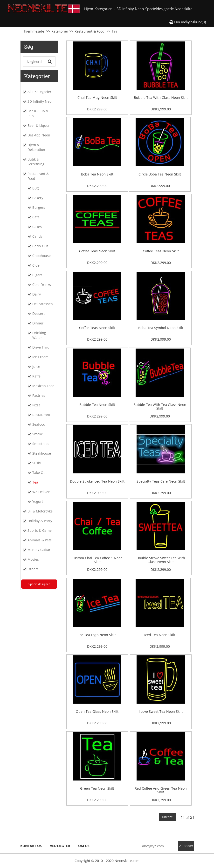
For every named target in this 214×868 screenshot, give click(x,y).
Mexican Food (43, 386)
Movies (33, 559)
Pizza (36, 405)
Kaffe (36, 376)
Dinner (38, 323)
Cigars (37, 275)
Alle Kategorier (39, 92)
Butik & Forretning (36, 162)
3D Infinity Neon (130, 9)
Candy (37, 236)
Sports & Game (40, 530)
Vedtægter (60, 846)
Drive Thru (41, 347)
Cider (37, 265)
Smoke (38, 434)
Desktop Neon (39, 135)
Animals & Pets (40, 540)
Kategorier (60, 31)
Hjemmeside (34, 31)
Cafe (36, 217)
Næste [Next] (167, 817)
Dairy (37, 294)
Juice (36, 367)
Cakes (37, 227)
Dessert (38, 313)
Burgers (39, 207)
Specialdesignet (39, 584)
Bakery (38, 198)
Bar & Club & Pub (38, 113)
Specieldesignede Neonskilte (169, 9)
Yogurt (38, 501)
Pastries (39, 395)
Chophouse (41, 256)
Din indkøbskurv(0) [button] (187, 22)
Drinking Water (39, 335)
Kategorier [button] (105, 9)
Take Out (40, 473)
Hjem (89, 9)
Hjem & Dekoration (36, 147)
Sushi (37, 463)
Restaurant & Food (90, 31)
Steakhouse (42, 453)
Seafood (39, 424)
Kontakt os (31, 846)
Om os (84, 846)
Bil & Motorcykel (41, 511)
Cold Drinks (42, 285)
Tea (35, 482)
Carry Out (40, 246)
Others (33, 569)
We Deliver (41, 492)
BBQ (36, 188)
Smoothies (41, 444)
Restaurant (41, 415)
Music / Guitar (39, 550)
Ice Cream (40, 357)
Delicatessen (43, 304)
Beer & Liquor (39, 125)
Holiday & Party (40, 521)
